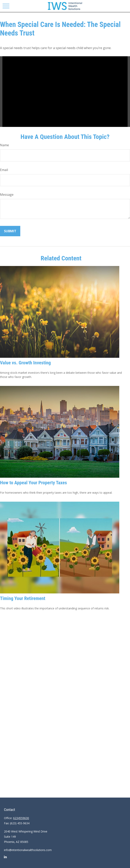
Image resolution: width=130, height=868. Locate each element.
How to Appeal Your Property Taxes (33, 483)
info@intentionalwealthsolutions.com (28, 850)
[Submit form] (10, 231)
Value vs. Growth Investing (25, 363)
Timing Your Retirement (23, 598)
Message (7, 195)
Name (4, 145)
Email (4, 170)
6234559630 (21, 818)
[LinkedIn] (5, 858)
